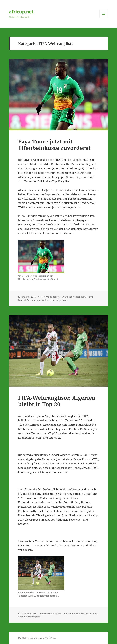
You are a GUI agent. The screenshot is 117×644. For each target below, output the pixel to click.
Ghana (21, 617)
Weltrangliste (49, 300)
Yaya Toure (63, 300)
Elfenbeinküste (72, 297)
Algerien (70, 613)
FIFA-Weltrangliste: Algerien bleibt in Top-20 (57, 401)
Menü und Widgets (104, 18)
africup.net (21, 12)
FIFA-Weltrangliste (50, 297)
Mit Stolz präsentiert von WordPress (37, 638)
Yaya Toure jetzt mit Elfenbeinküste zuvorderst (54, 145)
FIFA (83, 297)
